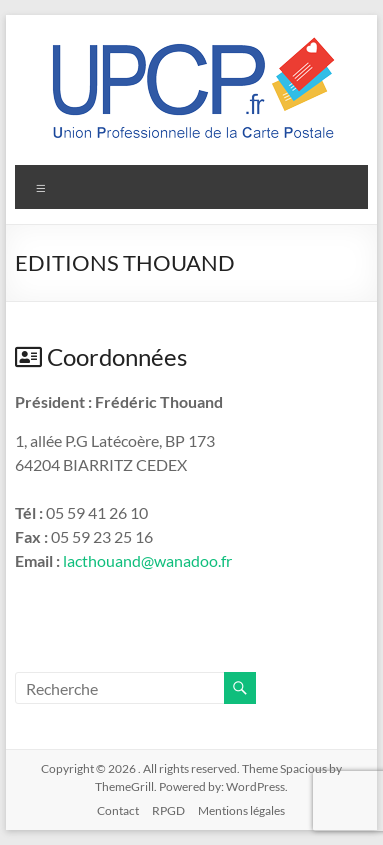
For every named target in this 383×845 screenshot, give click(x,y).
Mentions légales (241, 810)
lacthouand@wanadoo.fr (147, 560)
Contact (118, 810)
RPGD (168, 810)
